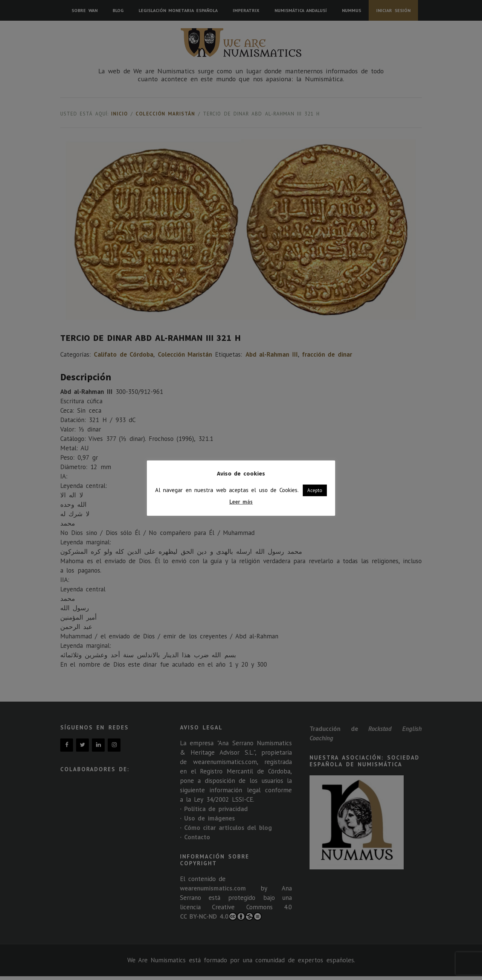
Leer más (241, 502)
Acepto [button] (315, 490)
